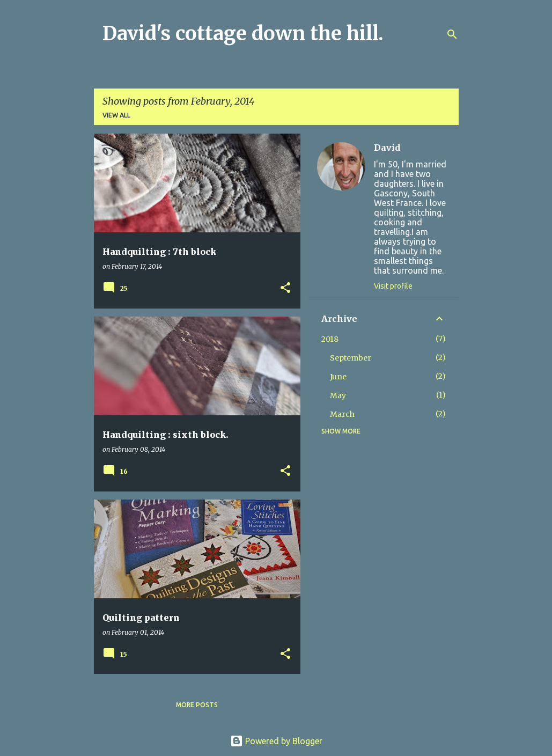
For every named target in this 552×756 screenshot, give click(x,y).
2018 (330, 339)
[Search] (452, 34)
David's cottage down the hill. (243, 34)
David (387, 148)
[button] (285, 288)
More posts (197, 705)
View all (116, 115)
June (338, 377)
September (351, 358)
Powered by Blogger (276, 741)
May (338, 395)
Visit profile (393, 286)
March (342, 414)
